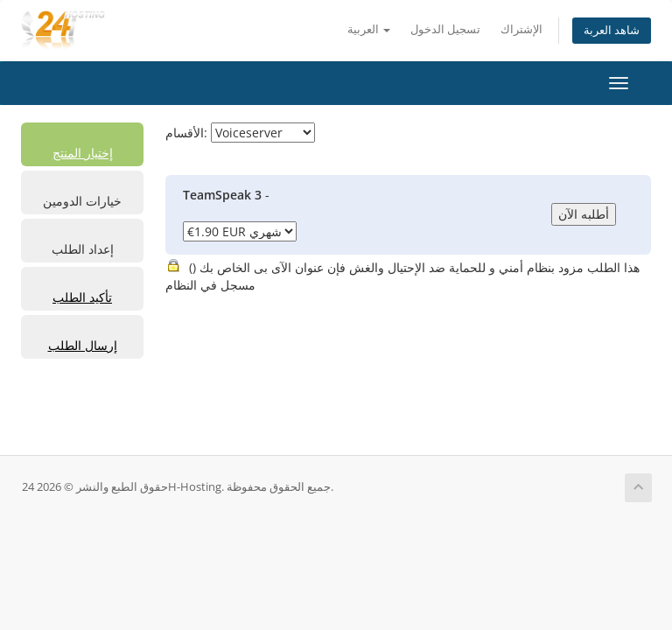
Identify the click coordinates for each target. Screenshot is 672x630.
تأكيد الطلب (82, 297)
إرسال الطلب (83, 345)
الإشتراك (521, 29)
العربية (369, 29)
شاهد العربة (612, 30)
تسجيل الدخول (445, 29)
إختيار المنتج (83, 153)
